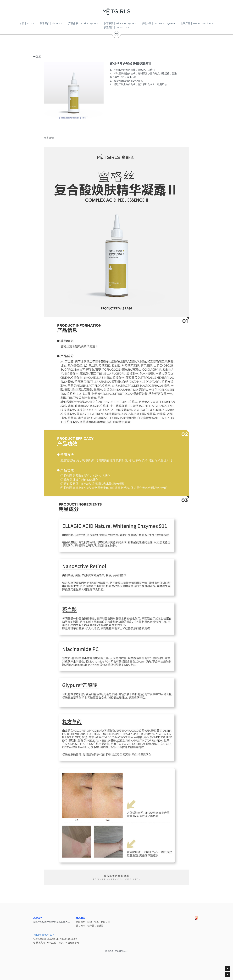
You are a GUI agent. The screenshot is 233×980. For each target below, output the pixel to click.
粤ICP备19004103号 (44, 937)
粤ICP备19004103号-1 (116, 954)
